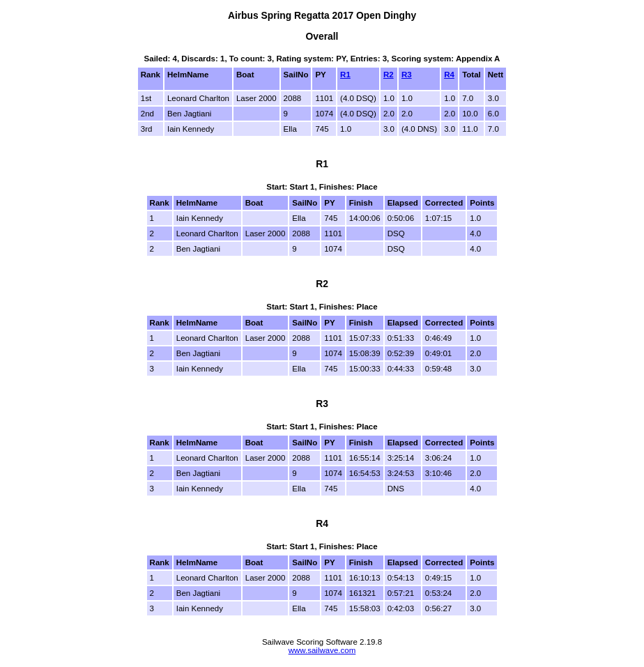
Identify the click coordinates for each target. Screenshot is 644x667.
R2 (389, 75)
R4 (449, 75)
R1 (345, 75)
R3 (407, 75)
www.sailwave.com (322, 650)
